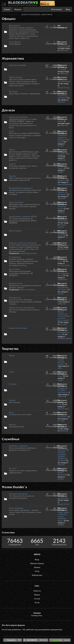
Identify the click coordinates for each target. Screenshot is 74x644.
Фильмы (12, 424)
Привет (61, 121)
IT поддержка (15, 257)
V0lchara (61, 102)
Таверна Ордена (16, 77)
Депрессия (62, 180)
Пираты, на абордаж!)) (62, 193)
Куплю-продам (15, 231)
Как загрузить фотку (63, 274)
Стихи (12, 372)
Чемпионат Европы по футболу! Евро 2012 (64, 138)
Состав (37, 599)
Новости (37, 591)
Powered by (13, 640)
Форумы (18, 9)
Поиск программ (16, 508)
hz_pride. (64, 324)
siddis (60, 368)
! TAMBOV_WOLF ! (64, 338)
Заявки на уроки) (62, 207)
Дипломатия (14, 25)
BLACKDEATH (36, 640)
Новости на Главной (17, 65)
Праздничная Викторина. (63, 289)
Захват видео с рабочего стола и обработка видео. (63, 516)
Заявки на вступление (18, 117)
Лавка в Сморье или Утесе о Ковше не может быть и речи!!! (64, 316)
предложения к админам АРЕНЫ (23, 216)
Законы (37, 567)
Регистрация (56, 9)
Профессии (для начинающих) (22, 308)
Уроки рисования (16, 202)
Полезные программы (18, 494)
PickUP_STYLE (63, 88)
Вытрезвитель (15, 297)
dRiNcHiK (64, 50)
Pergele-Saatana (62, 226)
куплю (60, 235)
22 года (61, 69)
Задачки (12, 164)
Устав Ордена (15, 42)
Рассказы (13, 384)
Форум (37, 595)
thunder (61, 479)
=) (69, 245)
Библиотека (37, 575)
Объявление (63, 221)
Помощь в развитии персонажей (23, 243)
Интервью (13, 91)
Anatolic (61, 525)
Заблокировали (64, 81)
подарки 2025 (64, 154)
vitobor (60, 380)
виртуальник (63, 498)
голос (60, 261)
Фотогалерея (14, 269)
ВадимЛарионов (65, 184)
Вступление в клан (63, 333)
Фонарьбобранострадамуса (21, 188)
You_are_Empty (64, 265)
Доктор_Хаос (63, 409)
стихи (60, 376)
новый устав (63, 46)
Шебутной (62, 396)
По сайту (13, 468)
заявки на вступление (18, 328)
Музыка (12, 400)
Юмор (12, 355)
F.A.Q (37, 571)
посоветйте (62, 416)
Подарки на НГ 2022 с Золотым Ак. (63, 390)
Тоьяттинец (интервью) (62, 97)
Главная (7, 9)
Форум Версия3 (61, 474)
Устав (37, 602)
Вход (68, 9)
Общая (12, 150)
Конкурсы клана (16, 283)
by (60, 640)
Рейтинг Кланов (37, 563)
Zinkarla (61, 146)
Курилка (12, 176)
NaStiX (60, 172)
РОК (59, 404)
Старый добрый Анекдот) (62, 362)
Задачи (61, 168)
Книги (12, 412)
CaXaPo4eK (62, 280)
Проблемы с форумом (18, 446)
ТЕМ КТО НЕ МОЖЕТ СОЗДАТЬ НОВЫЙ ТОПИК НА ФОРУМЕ (63, 455)
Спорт (12, 131)
